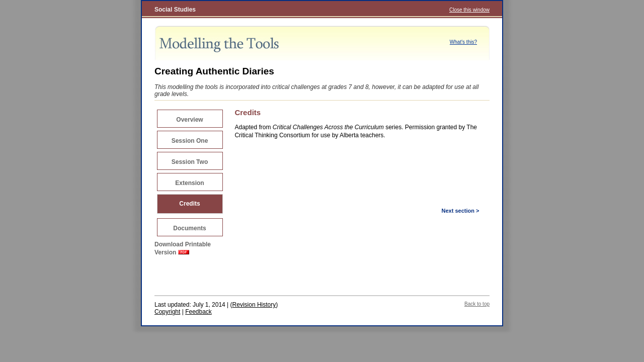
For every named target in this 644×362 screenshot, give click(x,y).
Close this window (469, 10)
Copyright (167, 312)
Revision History (254, 305)
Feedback (198, 312)
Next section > (461, 211)
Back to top (477, 304)
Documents (189, 228)
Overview (189, 120)
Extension (189, 183)
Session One (190, 141)
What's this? (463, 42)
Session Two (190, 162)
